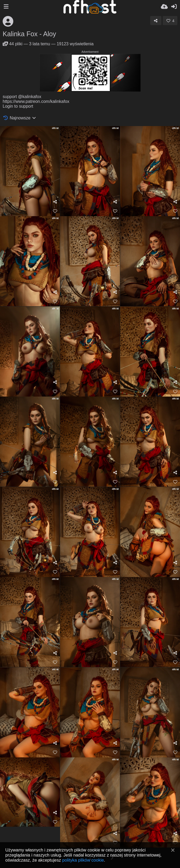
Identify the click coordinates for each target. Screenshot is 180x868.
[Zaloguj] (174, 7)
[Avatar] (8, 21)
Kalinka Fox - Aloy (29, 34)
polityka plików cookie (83, 860)
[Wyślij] (164, 7)
